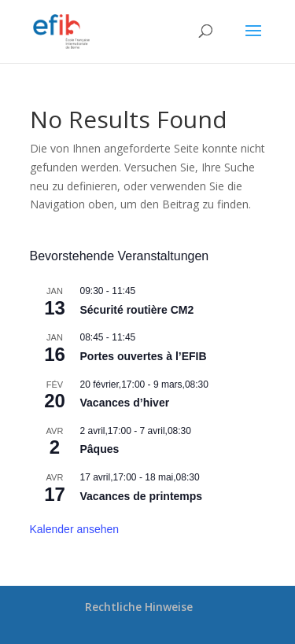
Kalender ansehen (75, 529)
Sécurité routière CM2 (137, 310)
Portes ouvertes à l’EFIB (144, 356)
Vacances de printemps (142, 496)
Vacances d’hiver (125, 403)
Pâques (100, 449)
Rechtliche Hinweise (139, 607)
